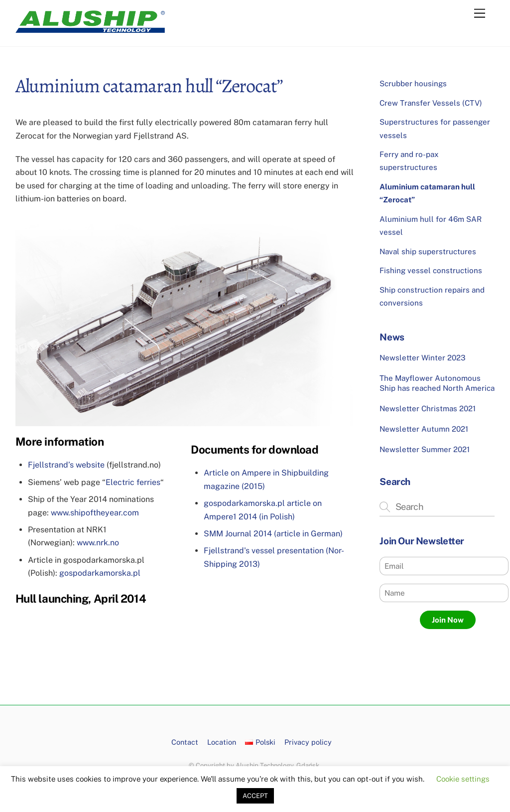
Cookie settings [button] (463, 779)
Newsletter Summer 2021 (425, 449)
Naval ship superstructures (428, 251)
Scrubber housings (413, 83)
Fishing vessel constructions (431, 270)
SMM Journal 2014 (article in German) (273, 534)
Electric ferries (133, 482)
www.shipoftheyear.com (95, 513)
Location (222, 742)
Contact (185, 742)
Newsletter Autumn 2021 (424, 429)
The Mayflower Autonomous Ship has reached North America (437, 383)
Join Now (448, 620)
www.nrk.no (98, 543)
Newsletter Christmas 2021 (428, 408)
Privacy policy (308, 742)
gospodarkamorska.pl (100, 573)
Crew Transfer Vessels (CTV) (431, 103)
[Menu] (480, 14)
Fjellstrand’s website (66, 465)
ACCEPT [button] (255, 796)
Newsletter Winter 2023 (423, 358)
